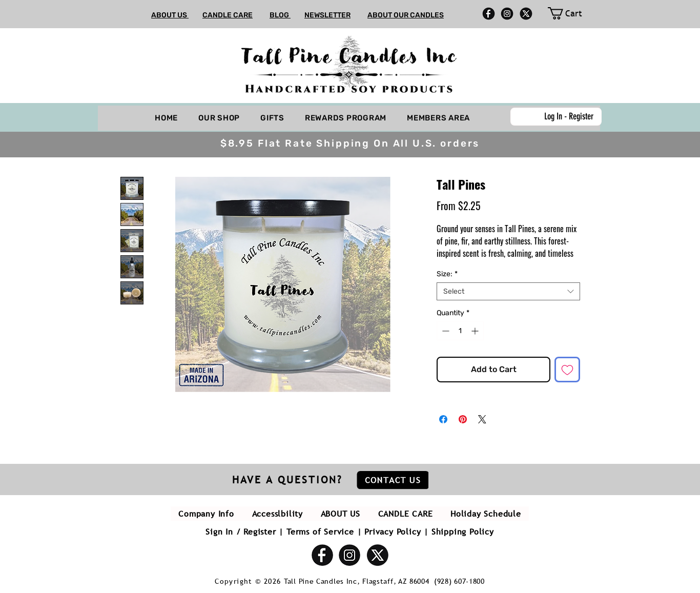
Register (260, 531)
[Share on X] (482, 419)
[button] (691, 81)
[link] (571, 13)
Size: (447, 274)
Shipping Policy (463, 531)
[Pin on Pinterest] (463, 419)
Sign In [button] (219, 531)
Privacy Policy (393, 531)
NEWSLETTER (327, 15)
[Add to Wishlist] (567, 370)
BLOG (280, 15)
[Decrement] (445, 331)
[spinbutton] (460, 331)
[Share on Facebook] (443, 419)
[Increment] (476, 331)
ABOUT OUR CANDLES (406, 15)
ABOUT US (170, 15)
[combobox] (508, 291)
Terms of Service (320, 531)
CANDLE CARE (228, 15)
